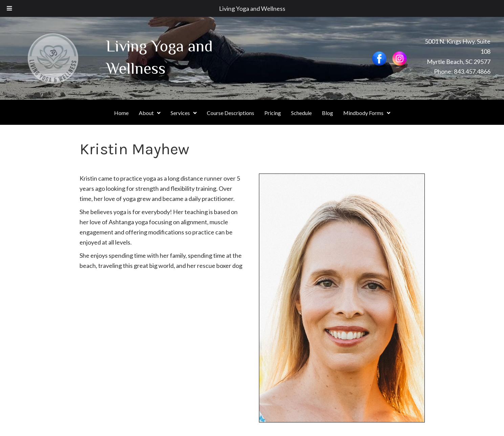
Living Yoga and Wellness (252, 8)
